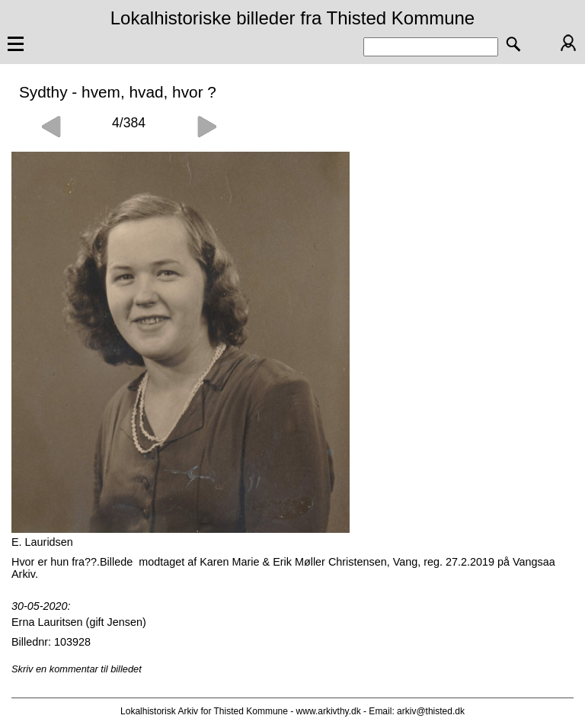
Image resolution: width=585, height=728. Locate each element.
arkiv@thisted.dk (431, 711)
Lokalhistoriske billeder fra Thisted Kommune (292, 18)
